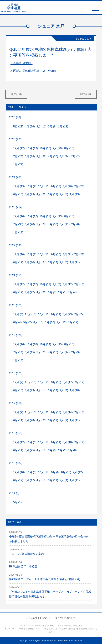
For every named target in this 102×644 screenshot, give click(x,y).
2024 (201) (16, 177)
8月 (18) (69, 216)
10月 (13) (44, 186)
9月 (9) (55, 472)
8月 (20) (68, 186)
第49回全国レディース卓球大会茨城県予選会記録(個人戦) (45, 579)
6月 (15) (30, 352)
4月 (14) (41, 390)
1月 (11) (75, 262)
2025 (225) (16, 139)
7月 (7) (78, 314)
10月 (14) (45, 344)
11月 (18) (32, 344)
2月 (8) (52, 126)
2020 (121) (16, 305)
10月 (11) (44, 314)
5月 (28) (30, 420)
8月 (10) (69, 344)
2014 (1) (14, 493)
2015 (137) (16, 463)
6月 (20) (30, 224)
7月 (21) (79, 254)
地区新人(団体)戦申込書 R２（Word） (34, 71)
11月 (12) (32, 216)
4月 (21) (41, 292)
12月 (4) (18, 314)
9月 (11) (56, 314)
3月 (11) (41, 126)
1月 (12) (63, 126)
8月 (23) (68, 314)
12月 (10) (19, 216)
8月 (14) (68, 412)
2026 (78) (15, 117)
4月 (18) (53, 352)
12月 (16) (19, 344)
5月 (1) (17, 502)
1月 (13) (75, 194)
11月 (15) (31, 314)
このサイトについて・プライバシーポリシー (53, 618)
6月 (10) (18, 390)
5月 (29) (30, 194)
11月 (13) (32, 148)
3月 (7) (52, 292)
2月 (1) (62, 292)
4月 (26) (30, 126)
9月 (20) (58, 148)
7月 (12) (78, 472)
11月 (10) (31, 412)
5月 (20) (30, 262)
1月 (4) (72, 292)
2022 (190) (16, 245)
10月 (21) (44, 412)
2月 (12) (62, 322)
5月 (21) (18, 126)
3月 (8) (52, 450)
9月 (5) (57, 284)
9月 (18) (56, 186)
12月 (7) (18, 412)
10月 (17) (45, 216)
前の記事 (86, 94)
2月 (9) (76, 352)
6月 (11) (18, 420)
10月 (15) (45, 284)
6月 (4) (17, 322)
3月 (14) (65, 156)
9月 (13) (58, 216)
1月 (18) (75, 390)
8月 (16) (69, 148)
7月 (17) (79, 382)
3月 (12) (53, 420)
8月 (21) (68, 254)
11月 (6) (31, 442)
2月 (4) (64, 390)
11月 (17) (32, 284)
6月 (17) (18, 262)
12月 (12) (19, 148)
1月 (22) (18, 164)
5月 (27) (41, 224)
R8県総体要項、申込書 (23, 567)
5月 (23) (30, 390)
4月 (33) (53, 224)
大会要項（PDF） (22, 63)
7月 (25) (18, 156)
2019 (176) (16, 335)
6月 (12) (18, 480)
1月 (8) (72, 450)
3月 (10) (50, 322)
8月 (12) (68, 284)
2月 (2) (76, 156)
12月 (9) (18, 382)
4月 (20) (41, 420)
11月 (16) (31, 382)
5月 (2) (27, 322)
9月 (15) (58, 344)
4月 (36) (53, 156)
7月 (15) (79, 412)
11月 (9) (31, 186)
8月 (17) (68, 382)
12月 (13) (19, 186)
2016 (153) (16, 433)
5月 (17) (30, 480)
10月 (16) (45, 148)
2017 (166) (16, 403)
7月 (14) (18, 352)
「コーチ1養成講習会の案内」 (28, 554)
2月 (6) (64, 262)
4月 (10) (38, 322)
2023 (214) (16, 207)
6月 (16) (18, 194)
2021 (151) (16, 275)
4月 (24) (41, 262)
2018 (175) (16, 373)
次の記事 (16, 94)
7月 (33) (18, 224)
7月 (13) (79, 284)
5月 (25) (41, 156)
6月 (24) (30, 156)
